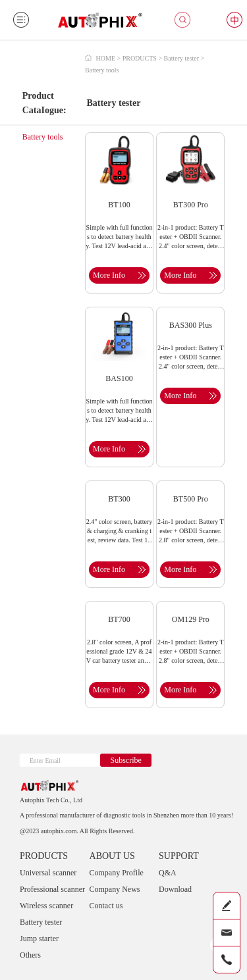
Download (175, 889)
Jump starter (39, 939)
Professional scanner (52, 889)
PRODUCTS (44, 856)
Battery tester (41, 922)
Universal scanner (48, 873)
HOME (106, 58)
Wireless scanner (46, 906)
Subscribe (125, 760)
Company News (115, 889)
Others (30, 955)
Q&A (168, 873)
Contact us (106, 906)
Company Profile (117, 873)
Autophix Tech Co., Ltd (51, 800)
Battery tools (43, 137)
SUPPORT (179, 856)
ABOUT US (112, 856)
